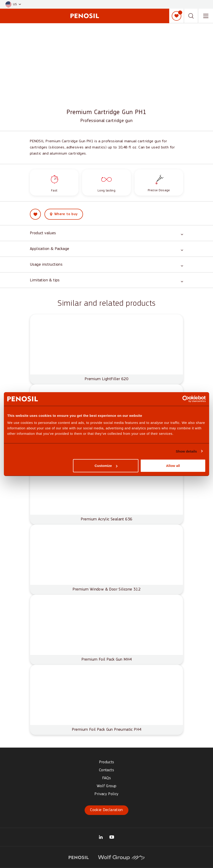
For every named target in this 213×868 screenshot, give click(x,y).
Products (107, 762)
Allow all (173, 466)
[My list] (177, 16)
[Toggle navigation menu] (206, 16)
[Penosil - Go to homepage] (85, 16)
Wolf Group (107, 786)
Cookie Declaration (106, 810)
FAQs (106, 778)
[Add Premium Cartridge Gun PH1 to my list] (35, 216)
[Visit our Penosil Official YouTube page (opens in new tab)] (112, 837)
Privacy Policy (106, 794)
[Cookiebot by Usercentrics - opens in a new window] (186, 399)
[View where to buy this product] (64, 216)
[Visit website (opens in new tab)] (79, 857)
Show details (186, 451)
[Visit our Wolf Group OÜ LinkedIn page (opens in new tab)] (101, 837)
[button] (13, 4)
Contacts (106, 770)
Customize (106, 466)
